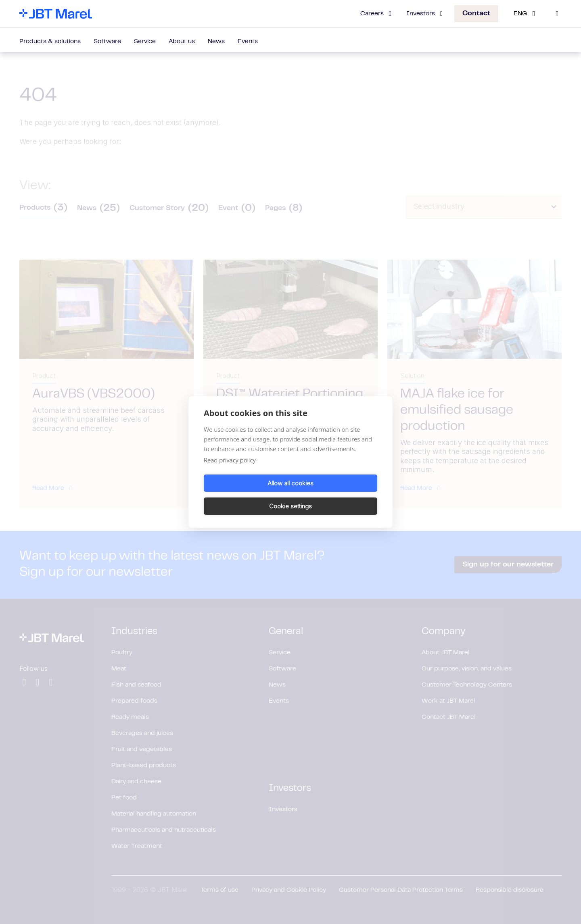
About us (182, 42)
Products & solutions (50, 42)
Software (107, 42)
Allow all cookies (246, 494)
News (216, 42)
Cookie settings (335, 494)
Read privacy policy (230, 472)
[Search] (557, 14)
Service (145, 42)
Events (248, 42)
